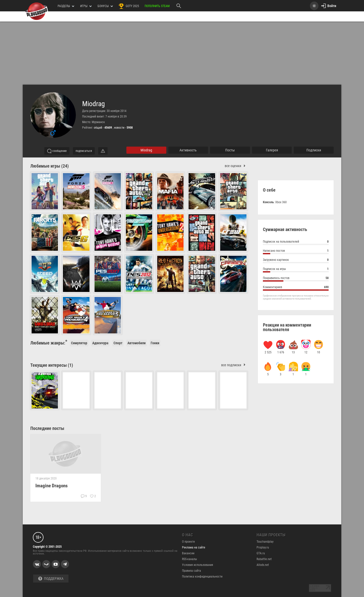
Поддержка (51, 579)
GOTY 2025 (129, 6)
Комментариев (296, 288)
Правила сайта (191, 571)
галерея (272, 150)
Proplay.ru (263, 547)
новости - (123, 128)
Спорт (118, 343)
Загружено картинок (296, 260)
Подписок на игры (296, 270)
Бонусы (105, 6)
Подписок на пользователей (296, 242)
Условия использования (198, 565)
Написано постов (296, 251)
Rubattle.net (264, 559)
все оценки (236, 166)
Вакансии (188, 553)
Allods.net (263, 565)
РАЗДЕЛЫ (66, 6)
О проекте (188, 542)
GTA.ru (261, 553)
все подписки (234, 365)
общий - (103, 128)
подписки (314, 150)
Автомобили (136, 343)
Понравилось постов (296, 279)
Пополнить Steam (157, 6)
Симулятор (79, 343)
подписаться (84, 151)
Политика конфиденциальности (202, 577)
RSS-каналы (189, 559)
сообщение (57, 151)
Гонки (155, 343)
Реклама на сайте (194, 547)
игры (86, 6)
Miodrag (94, 104)
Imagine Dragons (52, 486)
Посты (230, 150)
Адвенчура (100, 343)
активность (188, 150)
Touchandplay (265, 542)
